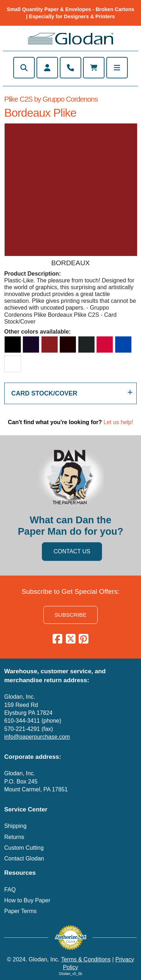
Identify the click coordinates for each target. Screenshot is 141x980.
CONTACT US (72, 551)
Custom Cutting (24, 848)
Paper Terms (20, 911)
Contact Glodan (24, 858)
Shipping (15, 826)
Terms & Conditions (86, 959)
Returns (14, 837)
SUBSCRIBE (71, 615)
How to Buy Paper (27, 900)
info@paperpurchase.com (37, 737)
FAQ (10, 890)
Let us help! (118, 422)
